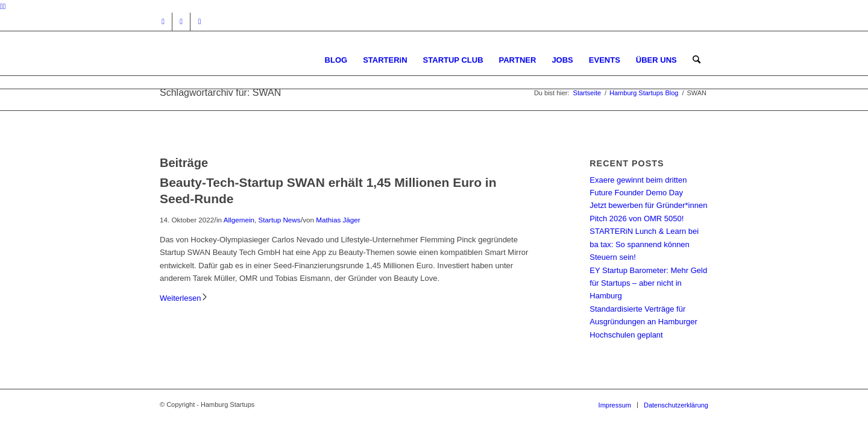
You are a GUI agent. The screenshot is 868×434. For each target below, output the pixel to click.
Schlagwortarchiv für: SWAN (220, 93)
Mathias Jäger (338, 220)
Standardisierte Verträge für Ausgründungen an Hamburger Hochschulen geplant (643, 322)
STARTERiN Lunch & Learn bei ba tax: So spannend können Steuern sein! (644, 244)
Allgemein (239, 220)
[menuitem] (336, 60)
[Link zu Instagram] (163, 22)
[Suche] (697, 60)
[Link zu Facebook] (181, 22)
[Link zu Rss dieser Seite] (200, 22)
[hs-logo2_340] (250, 60)
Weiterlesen (184, 298)
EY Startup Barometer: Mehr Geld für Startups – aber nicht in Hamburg (648, 283)
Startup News (279, 220)
